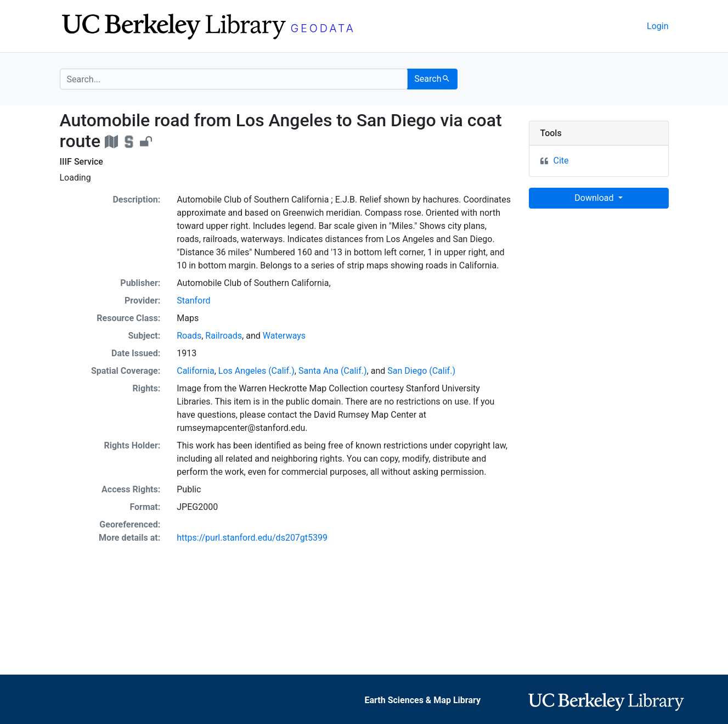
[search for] (234, 79)
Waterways (284, 336)
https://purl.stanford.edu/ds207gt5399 (252, 538)
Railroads (224, 336)
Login (658, 26)
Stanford (193, 301)
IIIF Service (81, 162)
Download (595, 198)
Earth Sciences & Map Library (422, 700)
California (195, 371)
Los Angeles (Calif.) (256, 371)
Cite (561, 161)
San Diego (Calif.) (421, 371)
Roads (189, 336)
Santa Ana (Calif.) (333, 371)
